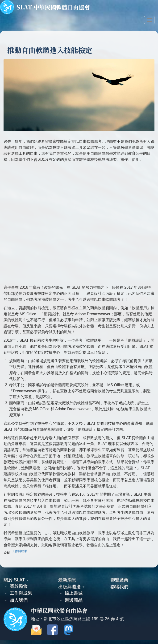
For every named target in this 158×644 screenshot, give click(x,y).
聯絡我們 (119, 587)
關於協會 (19, 586)
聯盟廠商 (119, 580)
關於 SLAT (16, 580)
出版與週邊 (71, 587)
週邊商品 (74, 600)
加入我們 (19, 600)
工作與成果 (19, 551)
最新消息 (67, 580)
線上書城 (74, 593)
